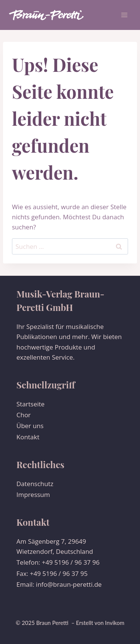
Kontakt (28, 437)
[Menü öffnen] (124, 15)
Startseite (30, 404)
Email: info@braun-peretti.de (59, 584)
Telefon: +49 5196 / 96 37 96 (58, 562)
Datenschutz (35, 484)
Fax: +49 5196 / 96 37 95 (52, 573)
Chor (24, 415)
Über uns (30, 426)
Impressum (33, 495)
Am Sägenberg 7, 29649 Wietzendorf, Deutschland (55, 546)
